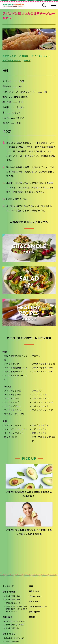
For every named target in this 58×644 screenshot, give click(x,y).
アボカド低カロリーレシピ (16, 378)
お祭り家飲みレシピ (14, 372)
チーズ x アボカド (40, 426)
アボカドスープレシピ (42, 372)
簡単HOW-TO (8, 617)
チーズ (27, 61)
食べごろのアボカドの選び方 (15, 622)
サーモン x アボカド (14, 433)
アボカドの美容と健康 (12, 600)
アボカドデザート (13, 407)
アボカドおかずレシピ (43, 410)
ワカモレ (36, 356)
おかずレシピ (9, 56)
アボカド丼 (37, 391)
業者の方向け (34, 592)
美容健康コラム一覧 (13, 603)
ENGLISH (32, 617)
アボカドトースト (40, 407)
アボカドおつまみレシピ (44, 364)
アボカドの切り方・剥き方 (14, 625)
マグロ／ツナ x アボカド (16, 430)
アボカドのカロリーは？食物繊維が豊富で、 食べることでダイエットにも (16, 609)
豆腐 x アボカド (39, 433)
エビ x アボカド (39, 430)
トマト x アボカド (13, 426)
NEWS (31, 586)
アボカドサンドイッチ (43, 403)
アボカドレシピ (9, 634)
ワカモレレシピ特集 (11, 642)
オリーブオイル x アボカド (44, 439)
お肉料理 (24, 56)
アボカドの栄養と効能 (12, 596)
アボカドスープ (12, 403)
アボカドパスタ (39, 395)
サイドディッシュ (41, 56)
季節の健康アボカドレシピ (16, 358)
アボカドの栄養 (9, 592)
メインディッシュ (12, 61)
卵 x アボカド (11, 437)
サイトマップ (34, 602)
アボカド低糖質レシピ (43, 368)
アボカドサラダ (12, 364)
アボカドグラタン (40, 399)
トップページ (8, 586)
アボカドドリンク (13, 410)
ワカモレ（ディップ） (15, 414)
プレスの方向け (35, 597)
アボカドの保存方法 (11, 628)
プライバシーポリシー (38, 607)
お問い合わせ (34, 612)
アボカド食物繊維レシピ (16, 368)
